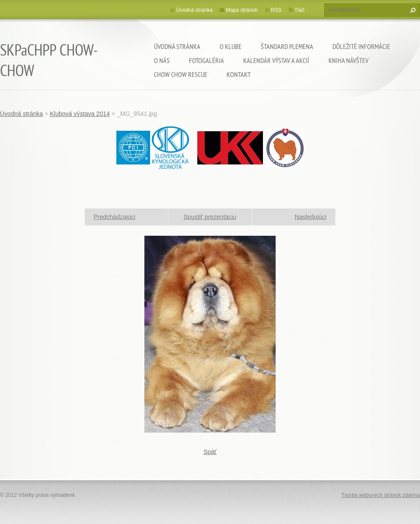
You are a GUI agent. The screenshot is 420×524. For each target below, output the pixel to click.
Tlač (299, 10)
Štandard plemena (287, 46)
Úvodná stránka (177, 46)
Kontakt (239, 74)
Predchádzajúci (115, 217)
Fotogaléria (206, 60)
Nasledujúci (311, 217)
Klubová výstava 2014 (80, 114)
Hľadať (412, 10)
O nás (162, 60)
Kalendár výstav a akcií (276, 60)
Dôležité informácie (361, 46)
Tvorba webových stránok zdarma (381, 495)
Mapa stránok (242, 10)
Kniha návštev (348, 60)
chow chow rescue (181, 74)
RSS (276, 10)
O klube (231, 46)
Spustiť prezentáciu (210, 217)
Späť (210, 452)
